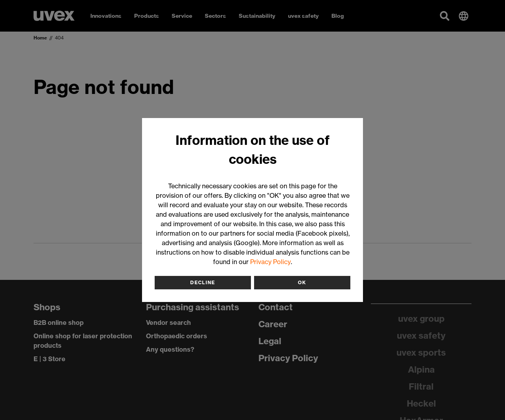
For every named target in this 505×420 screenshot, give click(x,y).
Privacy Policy (270, 262)
